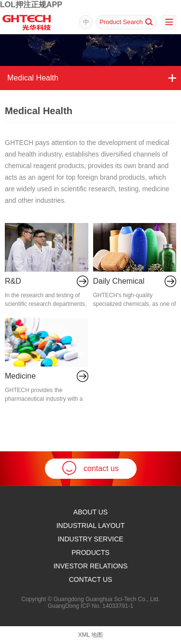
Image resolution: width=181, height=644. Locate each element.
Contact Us (91, 579)
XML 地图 (91, 635)
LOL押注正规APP (31, 5)
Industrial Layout (91, 526)
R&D (13, 281)
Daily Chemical (119, 281)
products (90, 552)
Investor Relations (91, 566)
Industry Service (90, 539)
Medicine (20, 376)
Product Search (126, 22)
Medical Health (33, 78)
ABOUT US (90, 512)
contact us (90, 468)
